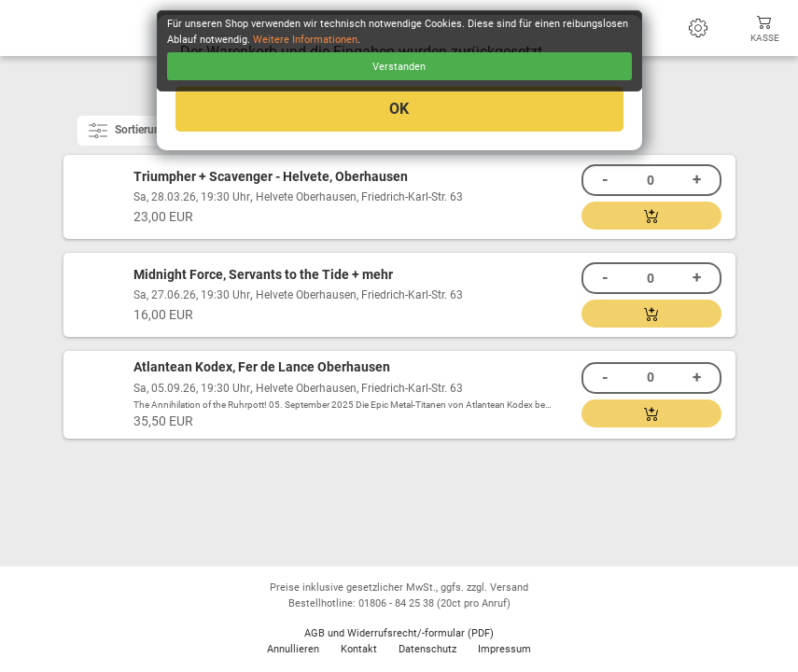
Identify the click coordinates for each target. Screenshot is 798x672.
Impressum (504, 649)
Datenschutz (427, 649)
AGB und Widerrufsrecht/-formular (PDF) (399, 633)
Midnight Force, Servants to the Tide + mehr (263, 275)
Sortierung (129, 131)
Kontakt (359, 649)
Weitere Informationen (305, 40)
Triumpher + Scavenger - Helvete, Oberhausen (271, 177)
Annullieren (293, 649)
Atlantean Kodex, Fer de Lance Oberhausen (262, 367)
